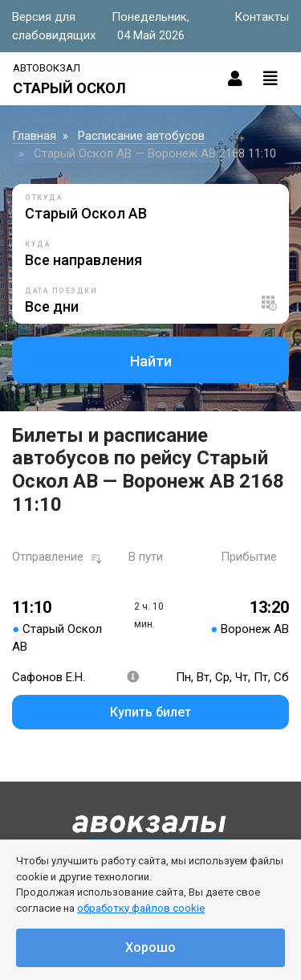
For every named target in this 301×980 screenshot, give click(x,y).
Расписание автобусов (141, 136)
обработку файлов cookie (141, 908)
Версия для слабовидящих (54, 26)
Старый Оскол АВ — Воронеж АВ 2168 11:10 (155, 153)
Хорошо (150, 947)
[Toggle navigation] (270, 79)
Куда (38, 244)
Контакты (262, 17)
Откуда (44, 198)
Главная (34, 136)
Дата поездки (61, 291)
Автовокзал (47, 68)
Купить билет (150, 712)
